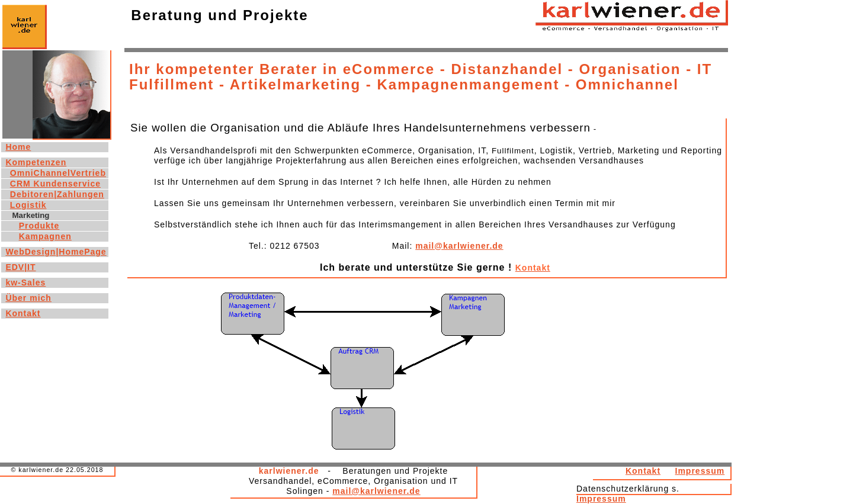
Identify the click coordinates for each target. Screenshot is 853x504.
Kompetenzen (36, 162)
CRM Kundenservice (55, 184)
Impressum (700, 471)
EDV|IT (20, 267)
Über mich (28, 298)
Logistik (28, 205)
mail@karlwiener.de (459, 246)
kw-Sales (25, 283)
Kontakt (643, 471)
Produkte (39, 226)
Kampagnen (45, 236)
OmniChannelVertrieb (58, 173)
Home (18, 147)
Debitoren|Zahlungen (57, 194)
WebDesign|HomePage (56, 252)
